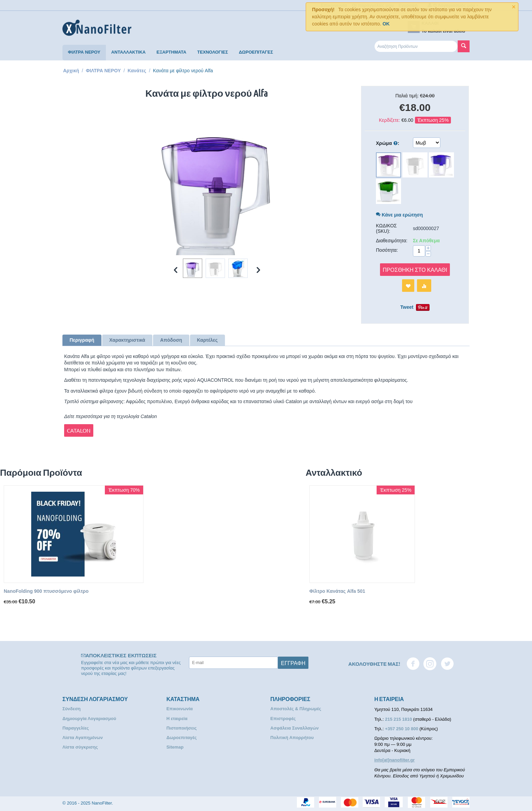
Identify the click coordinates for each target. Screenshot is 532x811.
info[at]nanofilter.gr (394, 760)
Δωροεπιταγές (181, 738)
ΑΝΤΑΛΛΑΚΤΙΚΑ (129, 52)
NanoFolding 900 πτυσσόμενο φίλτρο (46, 591)
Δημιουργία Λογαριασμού (89, 719)
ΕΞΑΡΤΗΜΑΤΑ (171, 52)
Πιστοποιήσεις (181, 728)
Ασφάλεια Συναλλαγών (295, 728)
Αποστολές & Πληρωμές (296, 709)
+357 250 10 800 (402, 729)
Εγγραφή (293, 663)
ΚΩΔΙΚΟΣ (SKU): (386, 228)
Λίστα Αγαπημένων (83, 738)
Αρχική (71, 71)
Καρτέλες (207, 340)
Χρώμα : (388, 143)
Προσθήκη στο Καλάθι (415, 269)
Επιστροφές (283, 719)
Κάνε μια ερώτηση (399, 215)
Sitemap (175, 747)
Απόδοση (171, 340)
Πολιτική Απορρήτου (292, 738)
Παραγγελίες (76, 728)
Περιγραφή (82, 340)
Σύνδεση (72, 709)
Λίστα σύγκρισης (80, 747)
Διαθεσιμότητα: (392, 241)
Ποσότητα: (387, 250)
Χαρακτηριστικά (127, 340)
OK (386, 24)
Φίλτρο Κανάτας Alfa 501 (337, 591)
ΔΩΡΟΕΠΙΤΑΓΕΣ (256, 52)
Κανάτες (137, 71)
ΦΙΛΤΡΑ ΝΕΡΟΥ (84, 52)
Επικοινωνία (179, 709)
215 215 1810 (399, 719)
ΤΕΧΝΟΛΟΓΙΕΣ (213, 52)
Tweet (407, 307)
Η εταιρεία (177, 719)
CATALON (79, 430)
